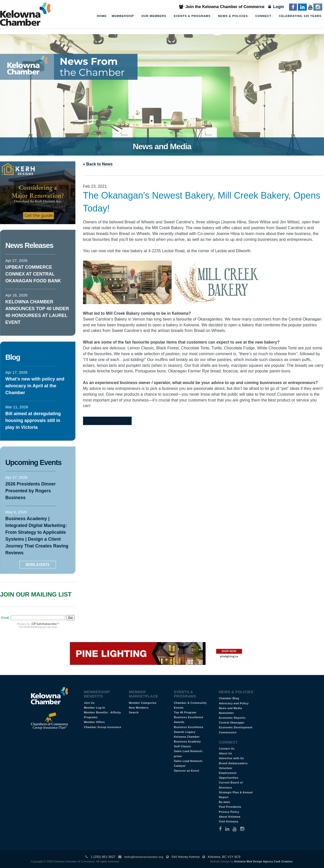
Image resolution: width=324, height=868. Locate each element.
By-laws (225, 802)
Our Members (155, 16)
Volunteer (226, 768)
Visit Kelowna (229, 821)
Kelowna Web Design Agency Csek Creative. (264, 862)
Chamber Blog (229, 698)
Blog (13, 357)
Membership (124, 16)
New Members (139, 708)
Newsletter (227, 713)
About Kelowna (230, 817)
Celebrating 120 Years (300, 16)
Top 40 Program (185, 712)
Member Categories (143, 703)
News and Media (230, 708)
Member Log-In (94, 708)
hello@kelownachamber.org (144, 857)
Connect (265, 16)
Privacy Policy (229, 812)
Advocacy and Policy (234, 703)
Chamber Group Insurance (103, 727)
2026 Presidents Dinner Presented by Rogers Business (31, 491)
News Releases (29, 245)
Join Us (89, 703)
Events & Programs (193, 16)
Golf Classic (183, 746)
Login (276, 7)
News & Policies (234, 16)
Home (102, 16)
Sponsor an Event (187, 771)
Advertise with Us (231, 758)
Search (134, 712)
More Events (38, 564)
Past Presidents (230, 807)
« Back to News (98, 164)
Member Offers (94, 722)
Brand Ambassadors (233, 763)
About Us (226, 753)
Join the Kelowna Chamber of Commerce (222, 7)
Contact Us (227, 749)
